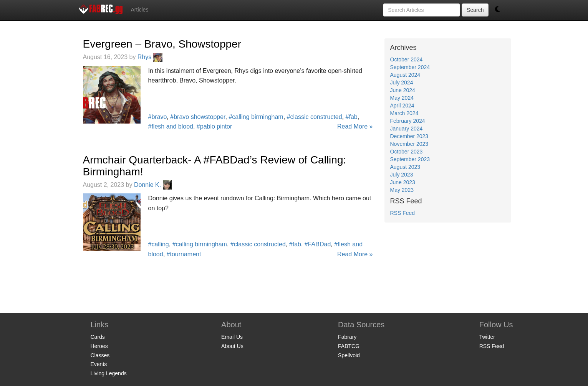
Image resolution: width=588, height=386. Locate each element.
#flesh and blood (171, 126)
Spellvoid (349, 355)
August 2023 (405, 167)
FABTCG (349, 346)
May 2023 (402, 190)
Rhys (150, 57)
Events (99, 364)
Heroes (99, 346)
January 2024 (407, 129)
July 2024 (402, 82)
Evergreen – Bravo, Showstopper (162, 44)
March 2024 (404, 113)
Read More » (355, 126)
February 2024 (408, 121)
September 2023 (410, 159)
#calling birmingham (256, 117)
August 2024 (405, 75)
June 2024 (403, 90)
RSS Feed (403, 213)
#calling (159, 244)
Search (475, 10)
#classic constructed (315, 117)
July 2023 (402, 175)
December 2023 (409, 136)
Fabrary (347, 337)
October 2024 (407, 59)
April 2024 (402, 106)
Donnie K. (153, 185)
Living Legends (109, 373)
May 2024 (402, 98)
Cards (98, 337)
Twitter (487, 337)
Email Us (232, 337)
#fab (352, 117)
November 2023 (409, 144)
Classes (100, 355)
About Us (232, 346)
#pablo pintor (214, 126)
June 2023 (403, 182)
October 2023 (407, 152)
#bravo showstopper (198, 117)
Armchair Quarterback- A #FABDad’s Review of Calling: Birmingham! (215, 166)
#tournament (184, 254)
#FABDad (318, 244)
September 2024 (410, 67)
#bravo (158, 117)
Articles (140, 10)
